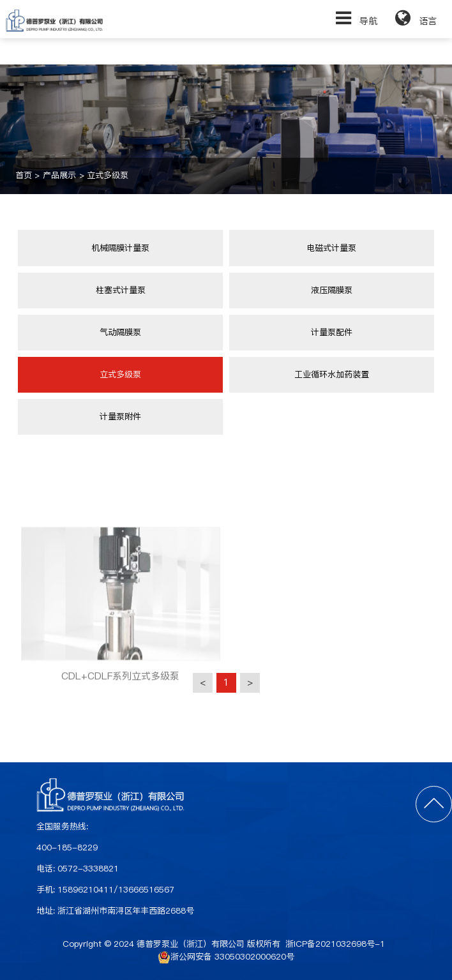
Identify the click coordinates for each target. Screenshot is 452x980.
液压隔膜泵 (332, 290)
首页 (24, 175)
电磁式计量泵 (331, 248)
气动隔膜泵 (120, 332)
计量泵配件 (332, 332)
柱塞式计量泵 (121, 290)
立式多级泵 (108, 175)
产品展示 (59, 175)
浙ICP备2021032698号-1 (335, 944)
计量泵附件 (120, 417)
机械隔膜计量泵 (120, 248)
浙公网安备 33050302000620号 (226, 957)
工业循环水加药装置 (332, 374)
